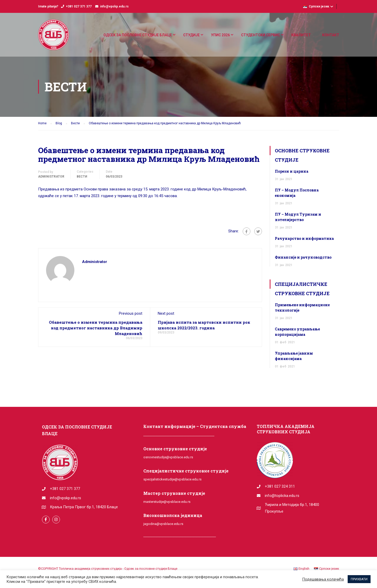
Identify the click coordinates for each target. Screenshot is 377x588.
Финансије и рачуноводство (303, 257)
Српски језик (316, 6)
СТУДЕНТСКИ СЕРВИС (261, 35)
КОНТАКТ (331, 35)
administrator (51, 177)
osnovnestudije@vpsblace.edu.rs (168, 457)
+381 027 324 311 (280, 486)
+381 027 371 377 (79, 6)
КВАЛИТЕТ (301, 35)
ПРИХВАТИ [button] (359, 579)
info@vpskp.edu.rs (114, 6)
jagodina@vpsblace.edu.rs (163, 524)
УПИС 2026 (220, 35)
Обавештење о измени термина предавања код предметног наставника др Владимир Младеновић (96, 328)
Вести (82, 177)
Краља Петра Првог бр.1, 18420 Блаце (84, 507)
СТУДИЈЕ (191, 35)
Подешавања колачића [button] (323, 579)
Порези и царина (292, 171)
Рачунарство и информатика (304, 238)
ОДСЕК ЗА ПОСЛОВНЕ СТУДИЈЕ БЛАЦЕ (138, 35)
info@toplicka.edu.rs (282, 496)
